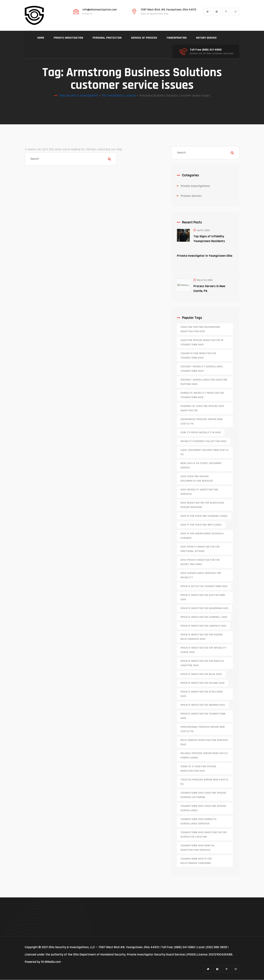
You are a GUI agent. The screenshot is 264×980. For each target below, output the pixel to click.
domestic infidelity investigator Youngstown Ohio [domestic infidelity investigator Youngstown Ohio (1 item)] (202, 395)
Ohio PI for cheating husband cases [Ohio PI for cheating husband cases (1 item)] (204, 516)
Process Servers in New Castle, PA (209, 289)
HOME (41, 38)
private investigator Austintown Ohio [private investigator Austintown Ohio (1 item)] (203, 597)
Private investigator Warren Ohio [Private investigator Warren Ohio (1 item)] (203, 705)
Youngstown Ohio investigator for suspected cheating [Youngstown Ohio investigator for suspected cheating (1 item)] (204, 835)
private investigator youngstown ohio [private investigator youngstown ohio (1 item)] (203, 716)
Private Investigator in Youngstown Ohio (205, 256)
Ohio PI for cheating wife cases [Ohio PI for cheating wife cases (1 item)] (201, 525)
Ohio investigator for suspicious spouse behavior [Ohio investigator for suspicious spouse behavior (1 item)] (202, 505)
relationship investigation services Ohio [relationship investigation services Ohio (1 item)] (204, 743)
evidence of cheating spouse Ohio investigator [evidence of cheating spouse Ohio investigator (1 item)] (202, 409)
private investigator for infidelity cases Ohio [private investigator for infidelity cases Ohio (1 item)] (203, 650)
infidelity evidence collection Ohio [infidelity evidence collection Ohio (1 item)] (203, 441)
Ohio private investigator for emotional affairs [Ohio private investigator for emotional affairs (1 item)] (200, 549)
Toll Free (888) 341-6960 (206, 50)
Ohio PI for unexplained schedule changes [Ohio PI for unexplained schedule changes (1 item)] (202, 536)
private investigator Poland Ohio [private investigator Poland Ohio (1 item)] (203, 683)
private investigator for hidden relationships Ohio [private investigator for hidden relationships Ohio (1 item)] (202, 637)
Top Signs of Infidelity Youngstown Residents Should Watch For (209, 241)
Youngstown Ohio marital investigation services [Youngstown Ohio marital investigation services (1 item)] (198, 848)
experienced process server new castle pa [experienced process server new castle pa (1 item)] (202, 422)
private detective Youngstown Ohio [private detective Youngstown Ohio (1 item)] (204, 586)
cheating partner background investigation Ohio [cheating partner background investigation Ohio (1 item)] (200, 329)
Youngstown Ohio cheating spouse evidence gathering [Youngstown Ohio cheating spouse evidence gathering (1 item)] (203, 795)
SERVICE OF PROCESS (144, 38)
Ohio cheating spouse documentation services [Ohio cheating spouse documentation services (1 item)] (197, 479)
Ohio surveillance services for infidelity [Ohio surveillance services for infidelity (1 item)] (201, 576)
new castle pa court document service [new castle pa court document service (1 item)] (201, 466)
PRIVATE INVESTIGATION (68, 38)
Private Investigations (195, 186)
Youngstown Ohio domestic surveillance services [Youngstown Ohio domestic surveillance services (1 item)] (199, 822)
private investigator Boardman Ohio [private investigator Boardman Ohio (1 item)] (205, 608)
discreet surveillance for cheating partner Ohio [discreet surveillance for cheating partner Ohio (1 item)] (204, 382)
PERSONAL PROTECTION (107, 38)
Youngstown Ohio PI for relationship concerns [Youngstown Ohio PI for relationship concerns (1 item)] (196, 861)
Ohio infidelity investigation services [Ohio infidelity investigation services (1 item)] (199, 492)
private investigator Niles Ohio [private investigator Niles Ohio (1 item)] (201, 674)
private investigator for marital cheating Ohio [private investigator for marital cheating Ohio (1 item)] (202, 663)
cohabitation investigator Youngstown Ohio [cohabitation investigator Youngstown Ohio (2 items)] (198, 356)
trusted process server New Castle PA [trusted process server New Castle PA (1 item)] (204, 782)
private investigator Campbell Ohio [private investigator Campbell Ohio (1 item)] (204, 617)
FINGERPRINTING (177, 38)
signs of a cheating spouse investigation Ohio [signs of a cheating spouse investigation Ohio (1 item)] (198, 769)
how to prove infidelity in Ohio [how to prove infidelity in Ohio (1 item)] (201, 433)
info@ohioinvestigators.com (100, 10)
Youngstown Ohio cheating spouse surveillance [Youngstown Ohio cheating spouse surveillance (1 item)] (203, 808)
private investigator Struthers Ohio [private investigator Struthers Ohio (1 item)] (202, 694)
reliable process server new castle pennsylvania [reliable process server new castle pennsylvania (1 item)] (204, 756)
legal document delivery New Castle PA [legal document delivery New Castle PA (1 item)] (205, 452)
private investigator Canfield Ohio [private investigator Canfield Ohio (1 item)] (203, 626)
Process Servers (191, 196)
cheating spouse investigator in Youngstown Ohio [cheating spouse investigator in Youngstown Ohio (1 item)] (202, 343)
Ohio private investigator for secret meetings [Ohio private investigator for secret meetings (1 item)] (200, 562)
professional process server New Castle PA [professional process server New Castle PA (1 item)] (203, 729)
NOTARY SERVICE (206, 38)
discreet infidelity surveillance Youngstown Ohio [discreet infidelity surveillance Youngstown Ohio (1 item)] (202, 369)
